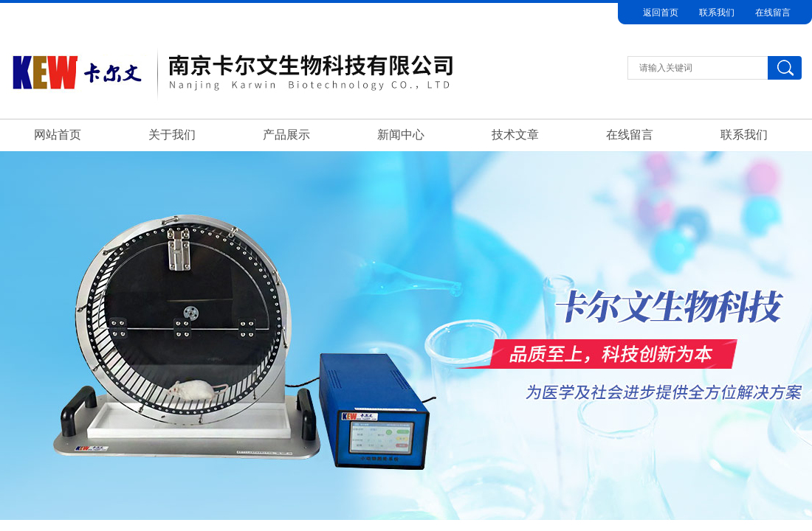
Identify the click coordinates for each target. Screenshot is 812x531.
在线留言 (773, 13)
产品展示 (286, 135)
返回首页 (661, 13)
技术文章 (515, 135)
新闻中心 (401, 135)
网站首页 (58, 135)
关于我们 (172, 135)
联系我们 (717, 13)
